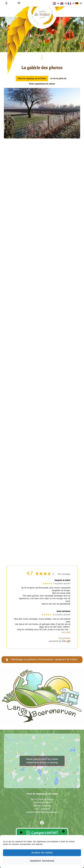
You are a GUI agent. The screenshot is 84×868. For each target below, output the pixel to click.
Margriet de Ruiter (63, 580)
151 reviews (64, 574)
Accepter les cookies (42, 853)
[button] (42, 58)
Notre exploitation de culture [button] (42, 84)
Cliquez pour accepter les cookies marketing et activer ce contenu (42, 761)
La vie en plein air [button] (58, 78)
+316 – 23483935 (42, 809)
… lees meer (66, 631)
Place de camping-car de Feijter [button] (32, 78)
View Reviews (65, 638)
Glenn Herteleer (63, 611)
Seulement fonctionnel (42, 861)
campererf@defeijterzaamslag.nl (42, 812)
